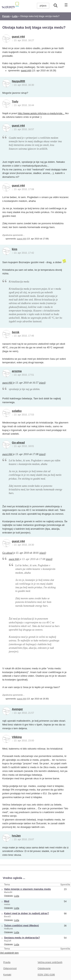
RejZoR (8, 941)
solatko (17, 411)
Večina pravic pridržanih (50, 962)
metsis (7, 904)
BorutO (7, 916)
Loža (17, 896)
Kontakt (7, 975)
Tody (15, 101)
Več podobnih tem (9, 953)
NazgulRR (19, 81)
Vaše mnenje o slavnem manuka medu (28, 889)
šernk (16, 332)
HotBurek (9, 929)
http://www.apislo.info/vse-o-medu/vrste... (41, 113)
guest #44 (18, 37)
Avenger (18, 709)
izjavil (42, 383)
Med (7, 901)
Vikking (17, 737)
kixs (15, 249)
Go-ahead (18, 443)
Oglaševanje (44, 968)
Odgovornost (10, 968)
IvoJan (16, 836)
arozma (17, 371)
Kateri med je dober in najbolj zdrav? (27, 913)
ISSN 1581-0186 (46, 975)
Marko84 (8, 892)
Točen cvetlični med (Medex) (21, 925)
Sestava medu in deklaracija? (22, 938)
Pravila (7, 962)
